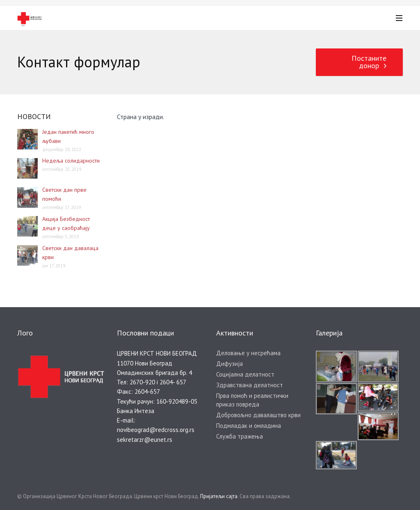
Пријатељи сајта (219, 496)
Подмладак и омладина (249, 426)
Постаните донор (369, 62)
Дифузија (229, 364)
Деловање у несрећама (248, 353)
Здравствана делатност (250, 385)
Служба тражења (240, 436)
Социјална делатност (245, 374)
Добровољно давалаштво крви (258, 415)
